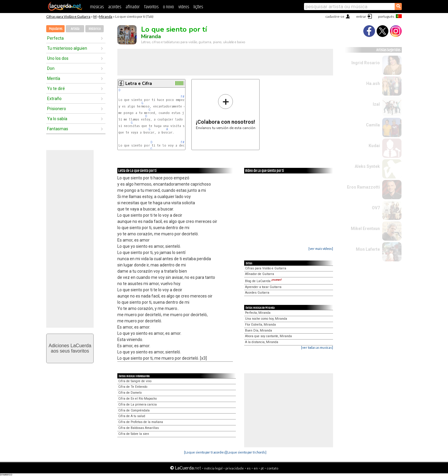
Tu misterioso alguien (67, 48)
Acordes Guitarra (257, 293)
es (249, 468)
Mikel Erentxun (365, 229)
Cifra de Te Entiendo (133, 387)
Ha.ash (373, 83)
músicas (97, 7)
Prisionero (57, 109)
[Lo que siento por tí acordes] (205, 452)
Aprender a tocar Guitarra (263, 287)
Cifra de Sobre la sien (134, 434)
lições (198, 7)
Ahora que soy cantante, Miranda (268, 336)
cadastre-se (335, 16)
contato (272, 468)
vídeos (184, 7)
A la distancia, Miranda (262, 342)
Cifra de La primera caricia (137, 405)
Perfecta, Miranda (258, 313)
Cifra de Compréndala (134, 410)
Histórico (95, 29)
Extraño (54, 99)
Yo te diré (56, 89)
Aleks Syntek (367, 166)
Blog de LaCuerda (263, 281)
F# (183, 97)
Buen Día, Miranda (259, 331)
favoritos (151, 7)
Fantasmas (58, 129)
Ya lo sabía (57, 119)
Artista (75, 29)
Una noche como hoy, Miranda (266, 319)
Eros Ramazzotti (363, 187)
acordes (115, 7)
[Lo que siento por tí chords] (246, 452)
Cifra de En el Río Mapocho (137, 399)
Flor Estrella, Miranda (260, 325)
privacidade (235, 468)
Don (51, 68)
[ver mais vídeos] (321, 249)
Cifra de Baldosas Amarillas (139, 428)
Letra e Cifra (139, 83)
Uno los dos (58, 58)
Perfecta (55, 38)
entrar (361, 16)
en (256, 468)
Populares (56, 29)
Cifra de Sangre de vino (135, 381)
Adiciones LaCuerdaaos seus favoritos (70, 348)
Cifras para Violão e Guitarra (68, 16)
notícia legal (213, 468)
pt (262, 468)
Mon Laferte (368, 249)
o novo (168, 7)
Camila (373, 125)
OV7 (376, 208)
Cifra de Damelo (130, 393)
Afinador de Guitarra (260, 274)
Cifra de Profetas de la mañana (141, 422)
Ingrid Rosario (366, 63)
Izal (376, 104)
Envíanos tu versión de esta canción (226, 112)
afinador (133, 7)
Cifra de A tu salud (132, 416)
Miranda (106, 16)
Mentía (54, 78)
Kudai (374, 146)
